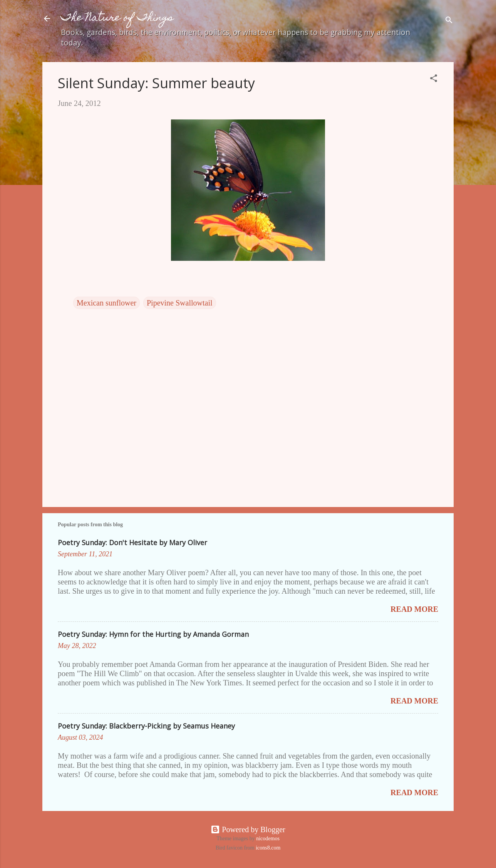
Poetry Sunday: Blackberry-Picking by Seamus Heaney (146, 726)
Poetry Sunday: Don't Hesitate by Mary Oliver (132, 542)
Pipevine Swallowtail (180, 303)
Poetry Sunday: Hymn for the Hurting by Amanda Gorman (153, 634)
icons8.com (268, 848)
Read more (414, 609)
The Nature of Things (117, 18)
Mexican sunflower (106, 303)
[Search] (449, 21)
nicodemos (268, 839)
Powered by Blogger (248, 829)
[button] (434, 79)
